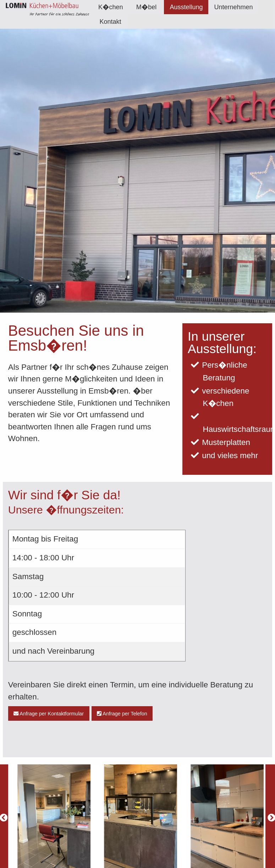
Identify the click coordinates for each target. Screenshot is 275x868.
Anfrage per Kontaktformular (49, 714)
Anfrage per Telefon (122, 714)
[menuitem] (111, 7)
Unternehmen (233, 7)
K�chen (111, 7)
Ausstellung (186, 7)
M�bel (146, 7)
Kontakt (110, 22)
